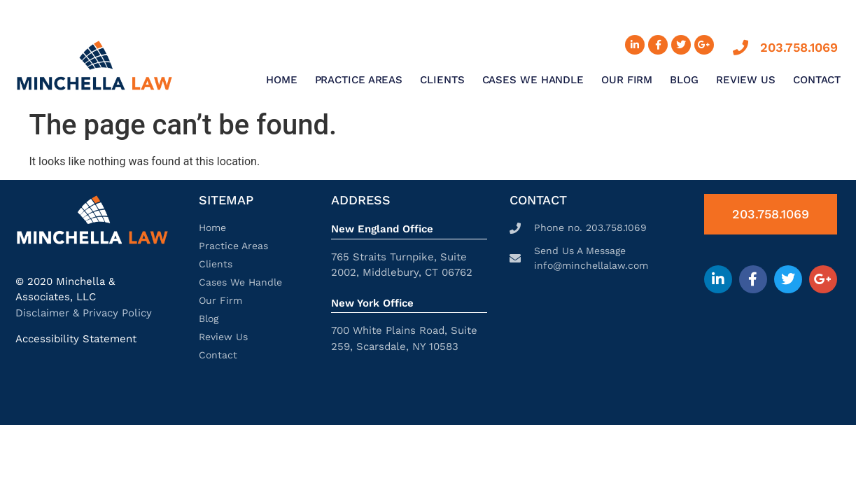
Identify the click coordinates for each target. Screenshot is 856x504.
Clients (442, 80)
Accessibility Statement (76, 339)
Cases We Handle (533, 80)
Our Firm (627, 80)
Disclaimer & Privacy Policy (84, 313)
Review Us (746, 80)
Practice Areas (359, 80)
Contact (817, 80)
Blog (684, 80)
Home (282, 80)
